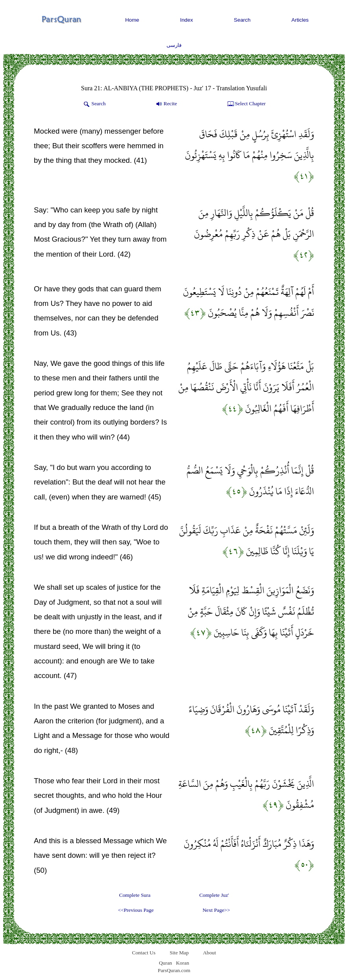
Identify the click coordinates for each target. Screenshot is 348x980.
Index (187, 20)
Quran (166, 963)
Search (242, 20)
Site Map (179, 953)
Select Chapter (246, 104)
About (209, 953)
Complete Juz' (214, 895)
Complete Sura (135, 895)
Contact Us (144, 953)
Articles (300, 20)
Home (132, 20)
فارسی (174, 45)
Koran (182, 963)
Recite (166, 104)
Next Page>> (216, 910)
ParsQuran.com (174, 970)
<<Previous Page (136, 910)
